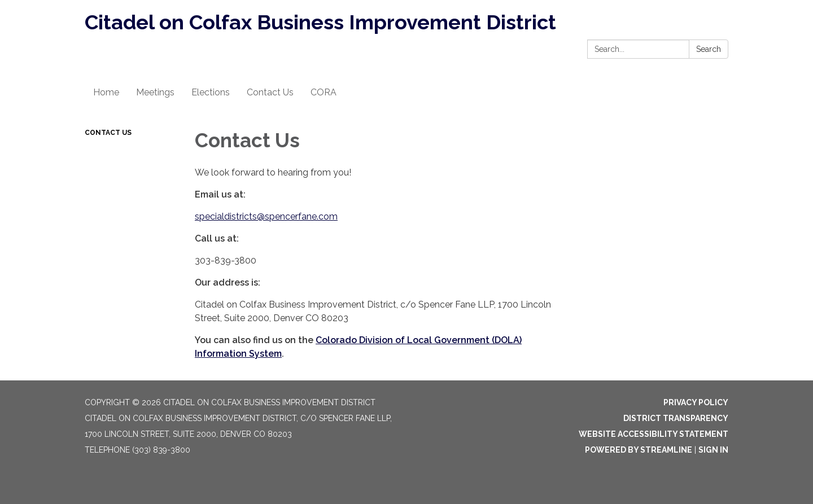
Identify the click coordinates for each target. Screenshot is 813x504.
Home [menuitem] (106, 92)
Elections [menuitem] (211, 92)
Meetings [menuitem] (155, 92)
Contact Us (108, 133)
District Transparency (676, 418)
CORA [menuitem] (324, 92)
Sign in (713, 450)
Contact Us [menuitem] (270, 92)
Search (709, 49)
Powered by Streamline (639, 450)
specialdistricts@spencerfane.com (266, 216)
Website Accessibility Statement (654, 434)
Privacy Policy (696, 402)
